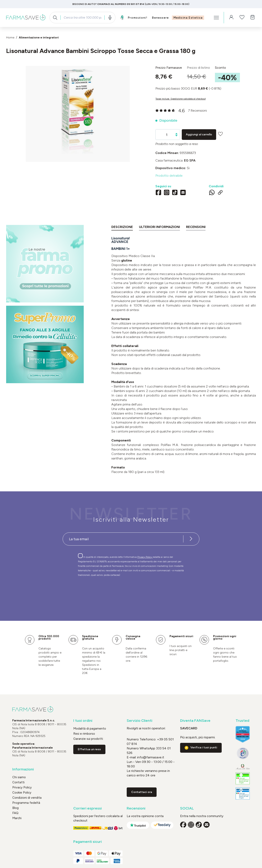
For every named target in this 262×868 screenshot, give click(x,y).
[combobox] (82, 18)
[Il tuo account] (231, 18)
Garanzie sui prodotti (88, 739)
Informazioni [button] (23, 769)
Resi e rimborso (84, 734)
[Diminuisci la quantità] (176, 136)
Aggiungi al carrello (199, 134)
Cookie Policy (22, 793)
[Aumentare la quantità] (176, 134)
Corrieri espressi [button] (88, 808)
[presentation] (119, 591)
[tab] (122, 228)
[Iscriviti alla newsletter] (191, 539)
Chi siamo (19, 777)
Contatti (18, 782)
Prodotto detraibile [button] (169, 176)
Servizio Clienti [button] (139, 721)
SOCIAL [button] (187, 808)
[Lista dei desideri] (242, 18)
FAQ (15, 813)
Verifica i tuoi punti (204, 747)
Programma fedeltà (26, 803)
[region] (78, 114)
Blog (15, 808)
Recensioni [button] (136, 808)
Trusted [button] (242, 721)
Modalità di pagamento (90, 729)
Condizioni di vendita (27, 798)
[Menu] (216, 18)
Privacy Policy (145, 557)
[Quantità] (167, 135)
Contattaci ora (142, 792)
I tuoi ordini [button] (83, 721)
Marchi (17, 818)
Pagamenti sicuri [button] (88, 842)
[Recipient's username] (123, 539)
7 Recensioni (197, 111)
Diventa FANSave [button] (195, 721)
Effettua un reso (89, 749)
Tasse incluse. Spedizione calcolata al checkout (181, 99)
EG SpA (190, 160)
